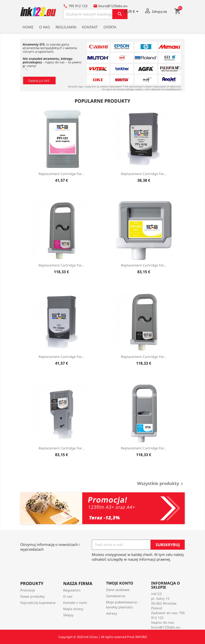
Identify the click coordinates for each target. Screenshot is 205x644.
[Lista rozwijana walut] (132, 12)
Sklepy (68, 615)
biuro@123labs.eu (166, 627)
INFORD (141, 637)
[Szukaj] (95, 14)
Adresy (112, 613)
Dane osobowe (118, 590)
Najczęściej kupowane (38, 603)
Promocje (28, 590)
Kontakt (90, 27)
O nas (44, 27)
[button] (33, 65)
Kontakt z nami (75, 603)
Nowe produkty (32, 596)
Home (28, 27)
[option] (102, 65)
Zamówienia (116, 596)
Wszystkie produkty (161, 484)
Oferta (110, 27)
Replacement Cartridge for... (61, 174)
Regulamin (66, 27)
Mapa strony (73, 609)
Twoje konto (120, 583)
